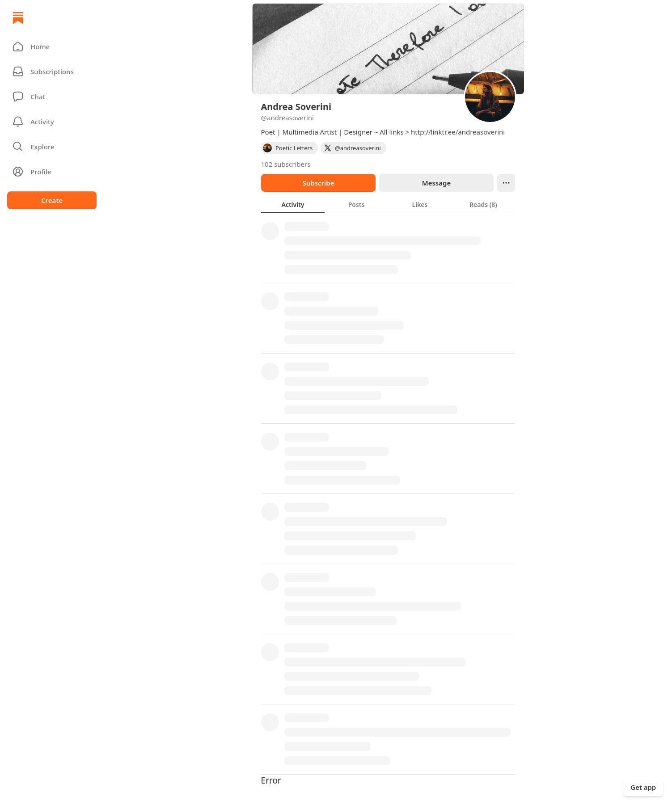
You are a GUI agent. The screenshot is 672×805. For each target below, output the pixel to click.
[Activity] (52, 122)
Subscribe (318, 183)
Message (436, 183)
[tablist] (388, 204)
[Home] (18, 18)
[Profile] (52, 172)
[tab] (293, 204)
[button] (52, 46)
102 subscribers (286, 164)
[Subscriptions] (52, 72)
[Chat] (52, 97)
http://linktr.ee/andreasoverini (458, 132)
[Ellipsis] (506, 183)
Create (52, 200)
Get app (643, 787)
